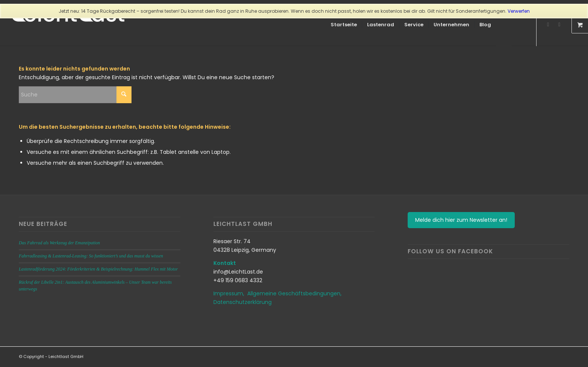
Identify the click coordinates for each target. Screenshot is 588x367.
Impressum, (230, 293)
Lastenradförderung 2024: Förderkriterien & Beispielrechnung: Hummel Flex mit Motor (98, 269)
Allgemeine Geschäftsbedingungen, (294, 293)
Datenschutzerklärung (243, 302)
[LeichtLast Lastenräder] (68, 25)
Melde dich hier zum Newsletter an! (461, 220)
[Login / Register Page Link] (504, 26)
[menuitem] (344, 25)
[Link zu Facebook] (559, 24)
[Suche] (519, 25)
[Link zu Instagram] (548, 24)
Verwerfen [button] (519, 11)
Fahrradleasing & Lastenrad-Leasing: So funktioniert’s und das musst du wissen (91, 256)
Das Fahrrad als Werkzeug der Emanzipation (59, 243)
